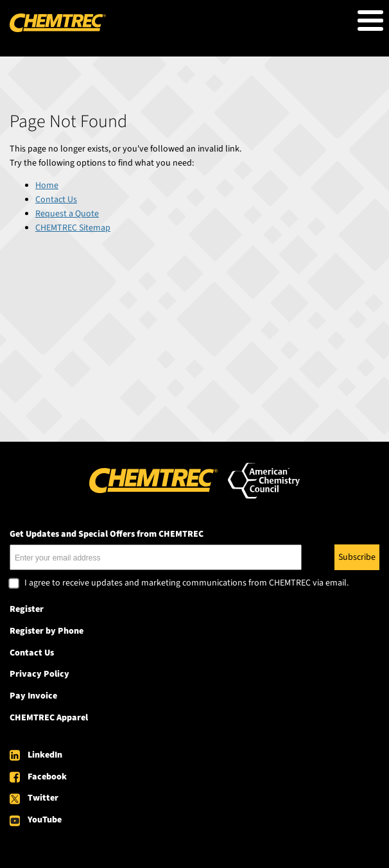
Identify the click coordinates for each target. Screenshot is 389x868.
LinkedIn (45, 755)
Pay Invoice (33, 696)
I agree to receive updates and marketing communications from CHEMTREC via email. (186, 584)
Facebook (47, 777)
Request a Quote (67, 214)
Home (47, 186)
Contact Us (56, 200)
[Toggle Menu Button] (370, 21)
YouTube (45, 820)
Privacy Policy (39, 674)
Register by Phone (47, 631)
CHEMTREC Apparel (49, 718)
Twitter (43, 798)
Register (27, 609)
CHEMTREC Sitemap (73, 228)
